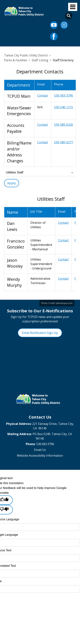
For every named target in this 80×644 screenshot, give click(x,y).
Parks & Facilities (16, 60)
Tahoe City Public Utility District (26, 55)
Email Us (40, 450)
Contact (43, 95)
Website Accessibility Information (40, 456)
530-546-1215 (64, 107)
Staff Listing (40, 60)
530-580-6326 (64, 125)
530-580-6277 (64, 142)
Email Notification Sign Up (40, 333)
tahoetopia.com (64, 303)
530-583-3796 (64, 95)
